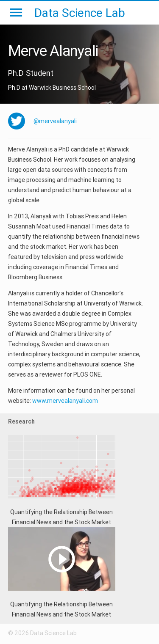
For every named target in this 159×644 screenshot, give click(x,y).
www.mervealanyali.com (65, 401)
